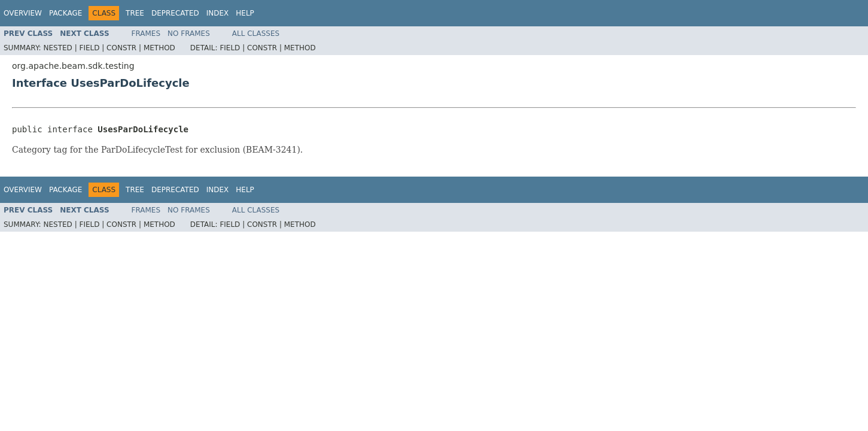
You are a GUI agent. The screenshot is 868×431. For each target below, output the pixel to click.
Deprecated (175, 13)
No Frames (189, 34)
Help (245, 13)
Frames (146, 34)
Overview (23, 13)
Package (66, 13)
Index (218, 13)
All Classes (256, 34)
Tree (135, 13)
